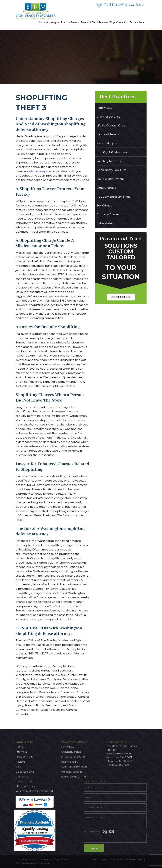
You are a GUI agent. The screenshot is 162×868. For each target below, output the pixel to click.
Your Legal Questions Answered (34, 791)
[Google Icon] (121, 774)
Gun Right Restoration (112, 152)
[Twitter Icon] (115, 774)
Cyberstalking (106, 223)
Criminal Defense (108, 117)
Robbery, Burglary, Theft (113, 197)
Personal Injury (107, 143)
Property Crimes (108, 214)
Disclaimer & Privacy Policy (32, 863)
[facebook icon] (109, 774)
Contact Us (122, 22)
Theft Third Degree (45, 261)
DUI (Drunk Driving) (110, 179)
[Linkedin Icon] (127, 774)
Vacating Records (109, 161)
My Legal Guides (25, 786)
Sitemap (93, 860)
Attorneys (53, 22)
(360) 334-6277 (131, 5)
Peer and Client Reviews (94, 22)
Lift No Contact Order (111, 125)
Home (41, 22)
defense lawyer (37, 171)
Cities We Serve (25, 772)
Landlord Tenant (108, 134)
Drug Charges (106, 188)
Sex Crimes (104, 205)
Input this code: (115, 836)
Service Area (137, 22)
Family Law (104, 108)
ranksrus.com (138, 860)
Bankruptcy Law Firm (111, 170)
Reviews (20, 762)
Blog (112, 22)
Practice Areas (70, 22)
